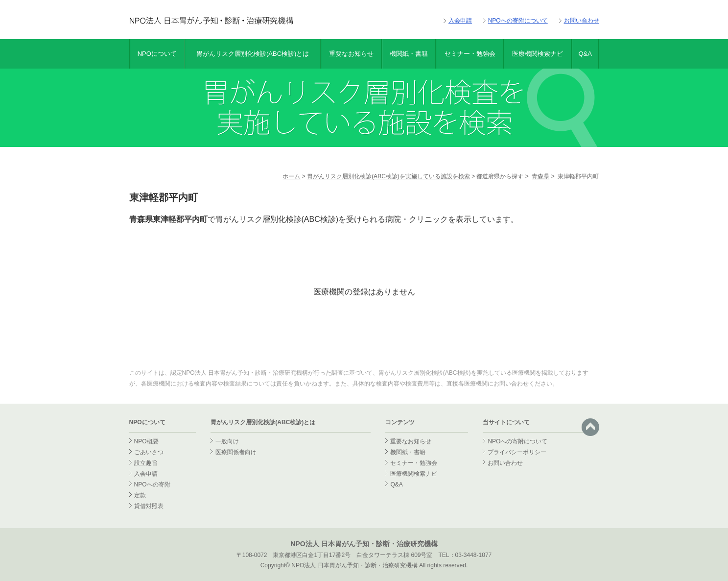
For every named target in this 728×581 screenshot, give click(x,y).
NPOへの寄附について (518, 21)
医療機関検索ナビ (538, 54)
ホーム (291, 176)
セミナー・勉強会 (470, 54)
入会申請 (460, 21)
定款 (140, 495)
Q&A (585, 54)
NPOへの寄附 (152, 484)
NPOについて (157, 54)
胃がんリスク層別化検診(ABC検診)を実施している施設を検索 (388, 176)
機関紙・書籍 (409, 54)
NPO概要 (146, 441)
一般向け (227, 441)
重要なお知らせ (351, 54)
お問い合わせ (582, 21)
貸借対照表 (149, 506)
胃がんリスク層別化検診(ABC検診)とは (253, 54)
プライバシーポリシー (517, 452)
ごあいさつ (149, 452)
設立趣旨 (146, 463)
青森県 (540, 176)
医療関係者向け (236, 452)
